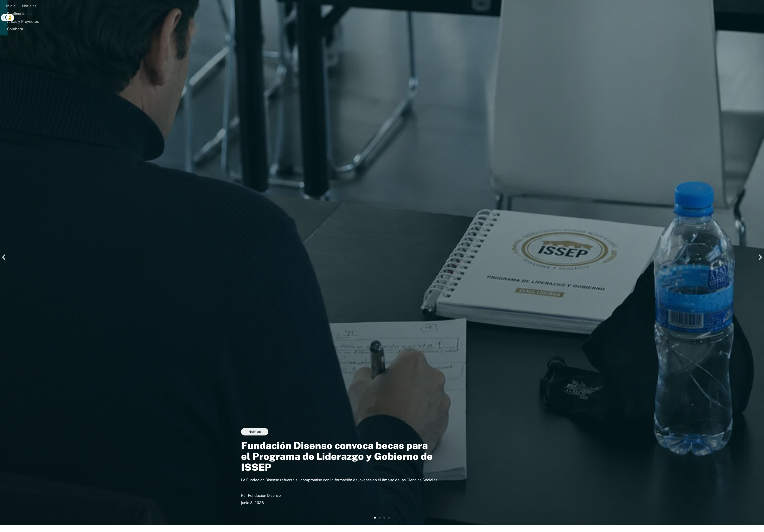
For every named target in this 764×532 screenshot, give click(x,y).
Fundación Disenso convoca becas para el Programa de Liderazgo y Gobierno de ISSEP (337, 457)
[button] (236, 6)
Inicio (93, 6)
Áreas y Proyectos (176, 6)
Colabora (207, 6)
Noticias (111, 6)
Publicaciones (139, 6)
